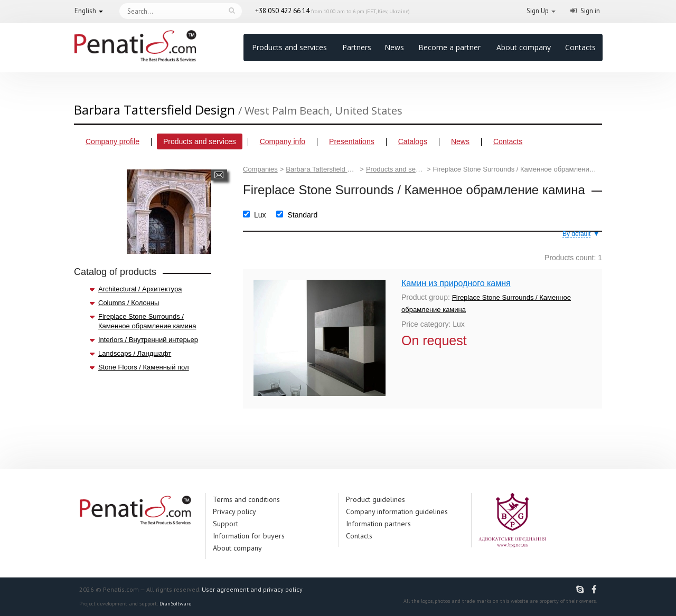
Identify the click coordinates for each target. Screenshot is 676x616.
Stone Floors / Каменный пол (144, 367)
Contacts (580, 47)
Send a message (219, 175)
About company (524, 47)
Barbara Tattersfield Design (322, 169)
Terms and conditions (246, 499)
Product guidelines (375, 499)
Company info (283, 141)
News (394, 47)
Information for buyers (249, 536)
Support (226, 524)
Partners (357, 47)
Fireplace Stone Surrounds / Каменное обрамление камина (147, 321)
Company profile (112, 141)
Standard (302, 215)
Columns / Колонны (129, 303)
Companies (260, 169)
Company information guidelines (397, 511)
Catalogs (413, 141)
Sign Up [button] (538, 11)
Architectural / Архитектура (140, 289)
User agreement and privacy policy (252, 589)
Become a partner (449, 47)
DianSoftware (175, 604)
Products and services (289, 47)
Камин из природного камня (456, 283)
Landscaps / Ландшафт (135, 353)
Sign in (590, 11)
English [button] (85, 11)
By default (576, 234)
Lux (260, 215)
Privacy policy (234, 511)
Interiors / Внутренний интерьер (148, 340)
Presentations (352, 141)
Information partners (378, 524)
